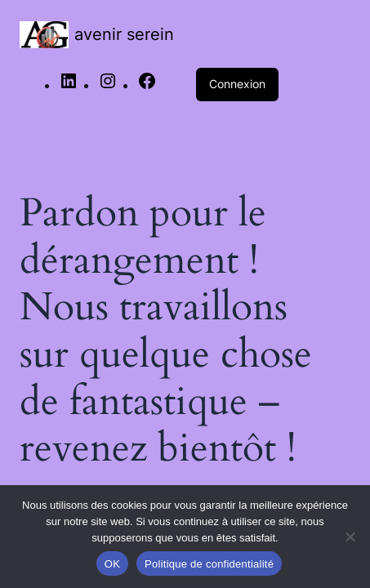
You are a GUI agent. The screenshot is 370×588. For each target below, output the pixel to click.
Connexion (237, 84)
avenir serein (124, 34)
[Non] (350, 537)
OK (112, 564)
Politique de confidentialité (209, 564)
